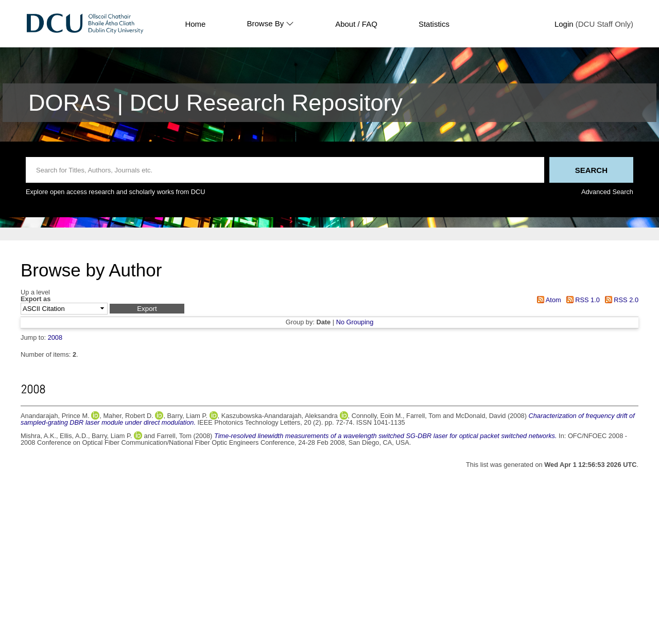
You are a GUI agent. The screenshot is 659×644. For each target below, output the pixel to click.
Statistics (434, 24)
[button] (147, 309)
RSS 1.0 (581, 300)
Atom (548, 300)
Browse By (270, 24)
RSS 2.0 (620, 300)
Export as (36, 299)
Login (564, 24)
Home (195, 24)
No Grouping (355, 322)
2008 (55, 337)
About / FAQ (356, 24)
